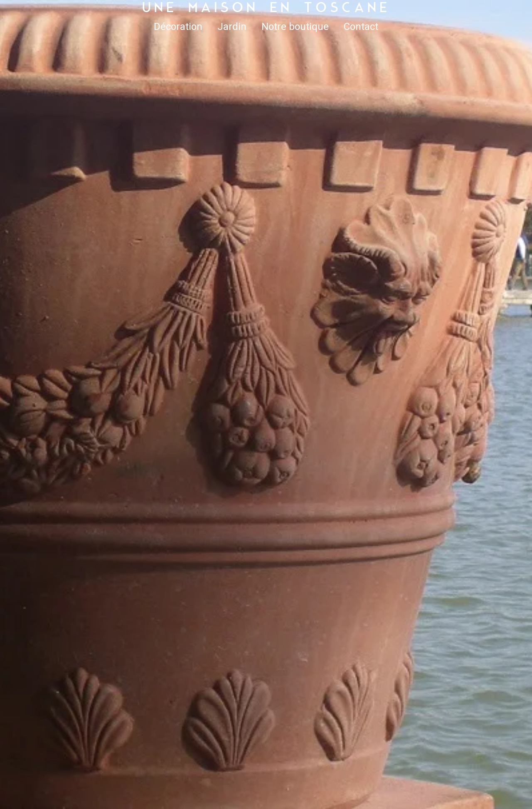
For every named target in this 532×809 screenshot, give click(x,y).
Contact (361, 27)
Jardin (232, 27)
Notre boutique (295, 27)
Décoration (178, 27)
